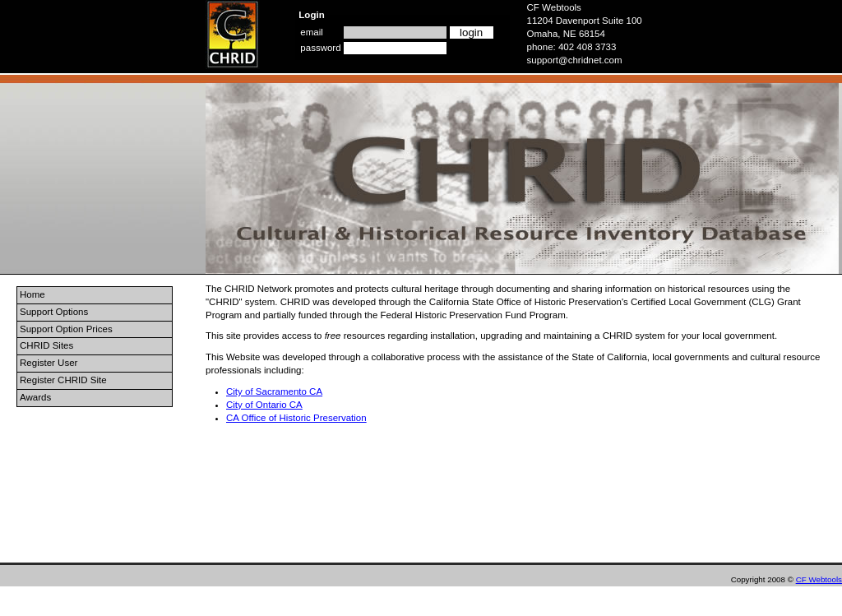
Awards (35, 397)
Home (32, 294)
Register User (49, 363)
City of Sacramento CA (274, 391)
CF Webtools (819, 579)
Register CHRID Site (63, 380)
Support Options (54, 312)
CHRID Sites (46, 345)
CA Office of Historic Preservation (296, 418)
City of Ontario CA (264, 405)
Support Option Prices (66, 329)
